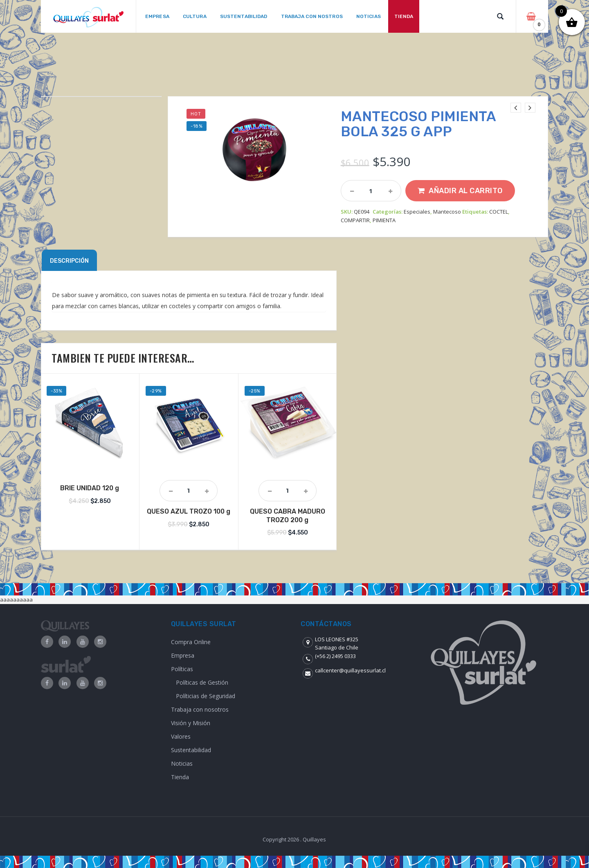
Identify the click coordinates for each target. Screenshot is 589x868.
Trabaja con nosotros (200, 709)
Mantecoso (447, 212)
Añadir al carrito (466, 191)
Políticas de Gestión (202, 682)
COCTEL (499, 212)
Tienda (180, 777)
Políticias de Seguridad (206, 696)
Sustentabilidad (191, 750)
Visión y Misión (191, 723)
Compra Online (191, 642)
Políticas (182, 669)
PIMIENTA (384, 220)
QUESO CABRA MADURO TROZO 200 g (288, 516)
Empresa (183, 655)
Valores (181, 736)
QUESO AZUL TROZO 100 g (189, 511)
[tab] (69, 260)
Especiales (417, 212)
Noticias (182, 763)
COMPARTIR (355, 220)
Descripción (69, 261)
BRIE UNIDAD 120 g (90, 488)
